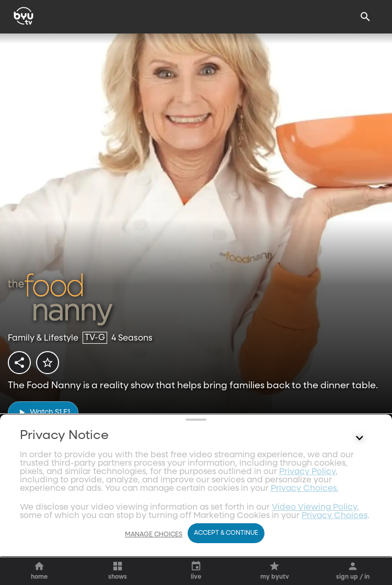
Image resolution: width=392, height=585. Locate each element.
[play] (43, 413)
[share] (19, 363)
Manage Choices (154, 558)
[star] (48, 363)
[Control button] (360, 532)
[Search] (365, 17)
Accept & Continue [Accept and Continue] (226, 557)
